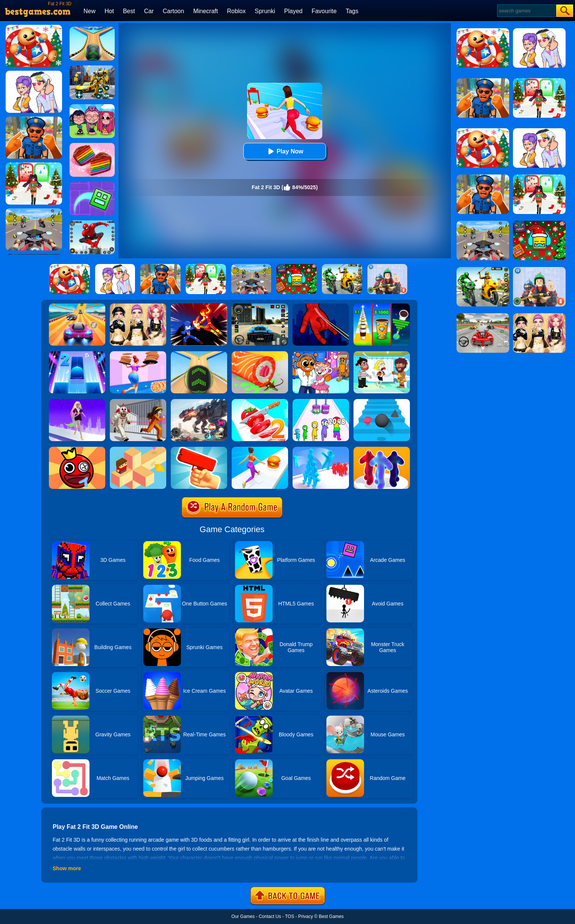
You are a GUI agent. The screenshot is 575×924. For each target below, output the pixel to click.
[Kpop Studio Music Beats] (92, 107)
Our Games (243, 916)
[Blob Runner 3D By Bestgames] (382, 449)
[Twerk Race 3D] (260, 449)
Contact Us (270, 916)
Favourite (324, 11)
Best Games (331, 916)
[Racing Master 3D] (77, 306)
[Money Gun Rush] (199, 449)
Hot (109, 11)
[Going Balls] (199, 354)
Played (294, 11)
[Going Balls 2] (92, 29)
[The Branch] (138, 449)
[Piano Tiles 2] (77, 354)
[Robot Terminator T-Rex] (199, 402)
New (90, 11)
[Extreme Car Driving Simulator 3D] (260, 306)
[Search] (526, 11)
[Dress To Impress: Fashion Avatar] (138, 306)
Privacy (306, 916)
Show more (67, 868)
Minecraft (206, 11)
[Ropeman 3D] (321, 306)
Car (149, 11)
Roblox (236, 11)
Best (129, 11)
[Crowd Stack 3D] (321, 449)
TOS (290, 916)
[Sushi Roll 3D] (260, 354)
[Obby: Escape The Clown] (138, 402)
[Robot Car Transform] (92, 68)
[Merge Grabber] (321, 402)
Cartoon (174, 11)
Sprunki (265, 11)
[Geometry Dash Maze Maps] (92, 184)
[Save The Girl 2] (382, 354)
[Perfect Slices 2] (260, 402)
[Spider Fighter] (92, 223)
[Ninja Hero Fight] (199, 306)
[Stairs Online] (382, 402)
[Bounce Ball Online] (77, 449)
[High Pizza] (138, 354)
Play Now (284, 151)
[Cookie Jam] (92, 146)
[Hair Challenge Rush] (77, 402)
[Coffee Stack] (382, 306)
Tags (352, 11)
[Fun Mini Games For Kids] (321, 354)
